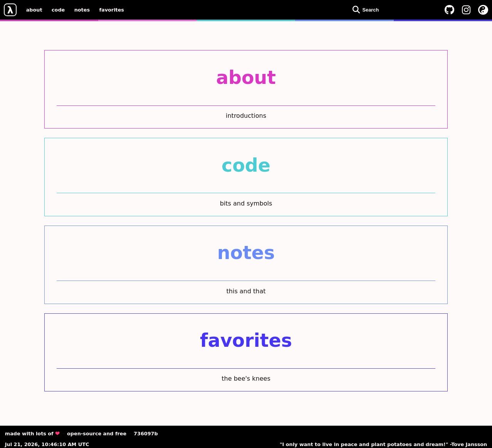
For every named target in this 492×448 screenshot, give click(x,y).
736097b (146, 434)
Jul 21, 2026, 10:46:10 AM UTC (47, 444)
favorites (112, 9)
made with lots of (32, 434)
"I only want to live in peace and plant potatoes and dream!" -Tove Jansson (383, 444)
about (34, 9)
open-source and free (97, 434)
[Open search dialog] (393, 10)
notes (82, 9)
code (58, 9)
